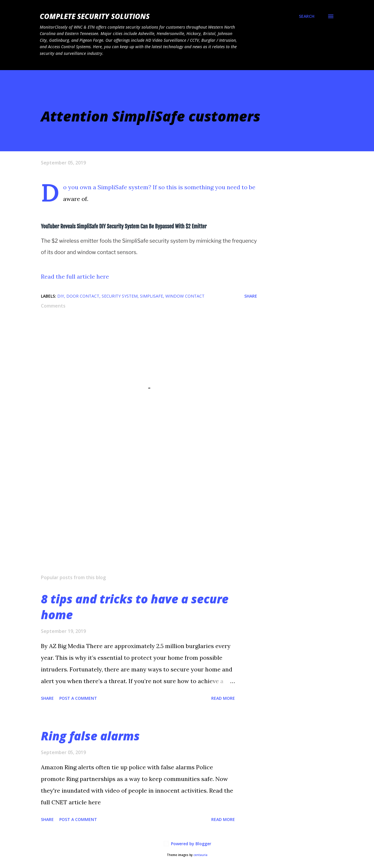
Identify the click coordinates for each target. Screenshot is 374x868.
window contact (185, 296)
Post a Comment (78, 698)
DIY (61, 296)
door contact (83, 296)
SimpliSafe (151, 296)
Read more (223, 698)
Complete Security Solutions (95, 16)
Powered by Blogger (187, 844)
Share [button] (251, 296)
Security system (120, 296)
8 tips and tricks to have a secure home (135, 607)
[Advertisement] (140, 501)
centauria (200, 855)
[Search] (307, 16)
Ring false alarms (90, 736)
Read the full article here (75, 276)
